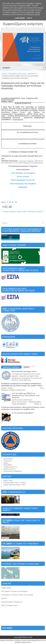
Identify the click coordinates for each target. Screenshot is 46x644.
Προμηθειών (8, 465)
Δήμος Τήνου (8, 481)
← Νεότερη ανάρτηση (9, 211)
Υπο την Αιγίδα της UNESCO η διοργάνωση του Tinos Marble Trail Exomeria (26, 395)
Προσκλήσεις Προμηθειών (13, 471)
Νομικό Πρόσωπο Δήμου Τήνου (15, 485)
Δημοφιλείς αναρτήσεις (11, 367)
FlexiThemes (11, 641)
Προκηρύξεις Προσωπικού (18, 74)
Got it (30, 18)
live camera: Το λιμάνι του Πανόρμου (15, 591)
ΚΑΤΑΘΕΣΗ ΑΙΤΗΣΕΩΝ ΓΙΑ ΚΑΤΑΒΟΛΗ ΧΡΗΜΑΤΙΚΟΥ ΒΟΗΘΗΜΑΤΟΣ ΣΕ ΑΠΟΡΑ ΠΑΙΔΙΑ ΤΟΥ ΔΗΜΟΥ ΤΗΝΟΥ (22, 385)
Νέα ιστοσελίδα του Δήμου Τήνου (24, 371)
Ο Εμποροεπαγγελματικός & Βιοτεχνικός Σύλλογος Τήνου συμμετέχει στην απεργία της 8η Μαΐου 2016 (23, 408)
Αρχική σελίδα (22, 211)
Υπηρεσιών (7, 461)
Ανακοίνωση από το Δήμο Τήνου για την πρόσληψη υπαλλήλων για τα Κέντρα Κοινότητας (23, 86)
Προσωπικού (8, 459)
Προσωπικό (32, 74)
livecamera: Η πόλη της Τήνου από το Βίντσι (17, 595)
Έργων (6, 463)
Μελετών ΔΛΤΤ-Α (10, 469)
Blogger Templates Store (23, 642)
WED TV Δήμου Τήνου (9, 605)
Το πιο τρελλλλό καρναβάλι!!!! (23, 413)
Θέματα (26, 367)
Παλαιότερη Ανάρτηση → (36, 211)
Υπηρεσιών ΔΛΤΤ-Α (10, 467)
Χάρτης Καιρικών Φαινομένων (12, 602)
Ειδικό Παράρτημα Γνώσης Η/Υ (23, 180)
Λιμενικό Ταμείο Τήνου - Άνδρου (15, 483)
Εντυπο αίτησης (23, 176)
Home (4, 74)
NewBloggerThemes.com (37, 641)
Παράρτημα (23, 187)
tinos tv (4, 598)
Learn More (20, 18)
